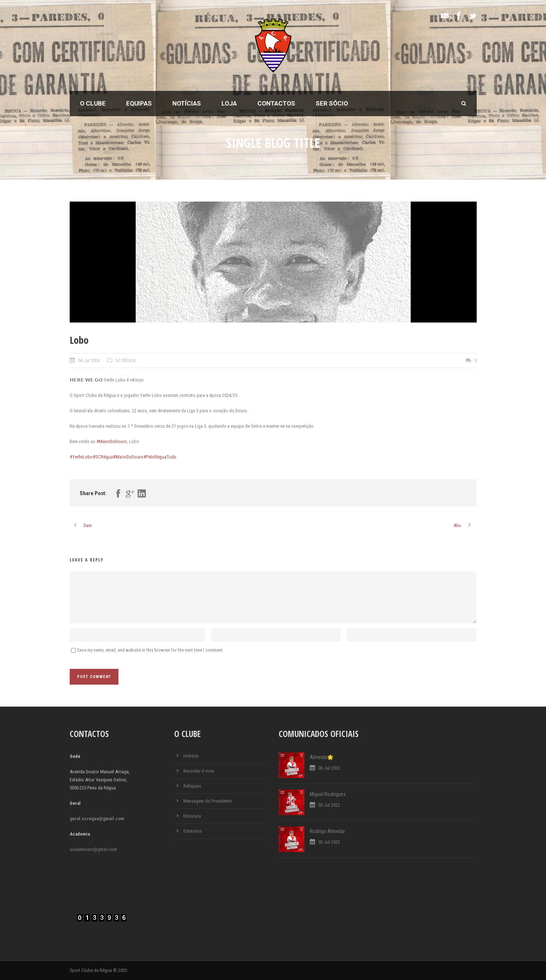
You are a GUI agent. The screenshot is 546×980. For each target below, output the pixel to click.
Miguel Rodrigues (328, 794)
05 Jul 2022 (329, 805)
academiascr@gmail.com (93, 849)
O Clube (93, 103)
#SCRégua (103, 457)
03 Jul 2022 (329, 842)
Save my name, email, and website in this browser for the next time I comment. (150, 650)
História (191, 756)
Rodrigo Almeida (327, 831)
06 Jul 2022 (329, 768)
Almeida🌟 (322, 757)
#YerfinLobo (81, 457)
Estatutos (193, 831)
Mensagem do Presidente (207, 801)
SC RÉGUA (125, 360)
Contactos (276, 103)
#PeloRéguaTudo (160, 457)
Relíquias (192, 786)
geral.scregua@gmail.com (97, 819)
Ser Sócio (332, 103)
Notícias (187, 103)
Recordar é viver (199, 771)
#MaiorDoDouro (112, 441)
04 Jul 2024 (89, 360)
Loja (229, 103)
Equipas (139, 103)
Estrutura (192, 816)
